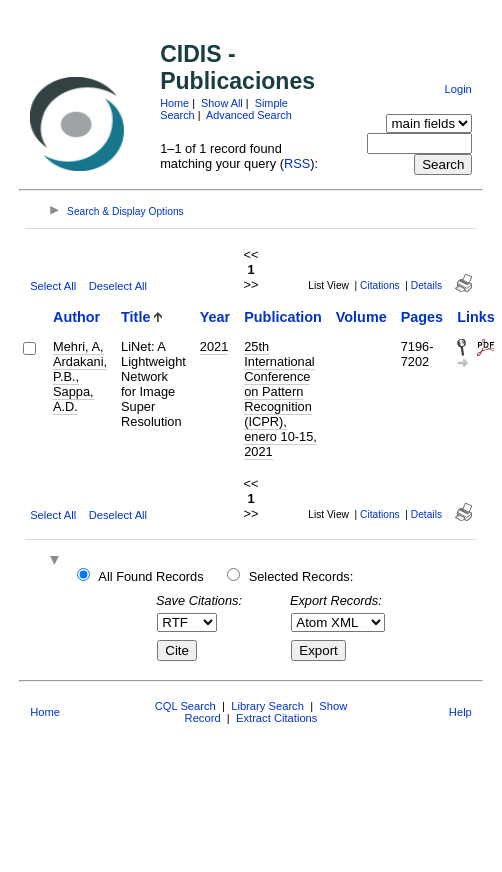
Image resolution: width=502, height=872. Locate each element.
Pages (422, 317)
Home (174, 103)
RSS (297, 163)
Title (135, 317)
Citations (380, 285)
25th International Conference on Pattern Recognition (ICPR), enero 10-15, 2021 (280, 399)
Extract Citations (276, 718)
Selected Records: (301, 576)
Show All (222, 103)
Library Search (267, 706)
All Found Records (150, 576)
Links (476, 317)
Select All (53, 286)
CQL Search (185, 706)
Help (460, 712)
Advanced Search (249, 115)
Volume (361, 317)
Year (215, 317)
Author (76, 317)
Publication (283, 317)
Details (426, 285)
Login (457, 89)
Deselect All (118, 286)
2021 (214, 346)
